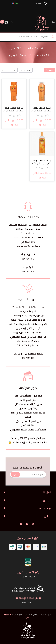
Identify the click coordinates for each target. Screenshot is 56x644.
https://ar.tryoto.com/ (28, 345)
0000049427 (28, 602)
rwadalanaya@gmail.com (28, 246)
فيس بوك (39, 524)
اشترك (15, 474)
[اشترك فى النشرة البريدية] (28, 474)
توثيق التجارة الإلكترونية (28, 598)
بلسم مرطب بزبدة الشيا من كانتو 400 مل (42, 109)
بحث (52, 37)
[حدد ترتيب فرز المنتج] (9, 70)
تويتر (33, 524)
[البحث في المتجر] (28, 37)
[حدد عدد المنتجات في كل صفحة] (23, 70)
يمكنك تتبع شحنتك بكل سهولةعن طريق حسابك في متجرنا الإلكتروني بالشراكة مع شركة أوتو (28, 337)
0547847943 (28, 259)
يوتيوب (21, 524)
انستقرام (27, 524)
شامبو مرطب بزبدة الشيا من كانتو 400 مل (14, 109)
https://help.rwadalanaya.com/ (28, 237)
